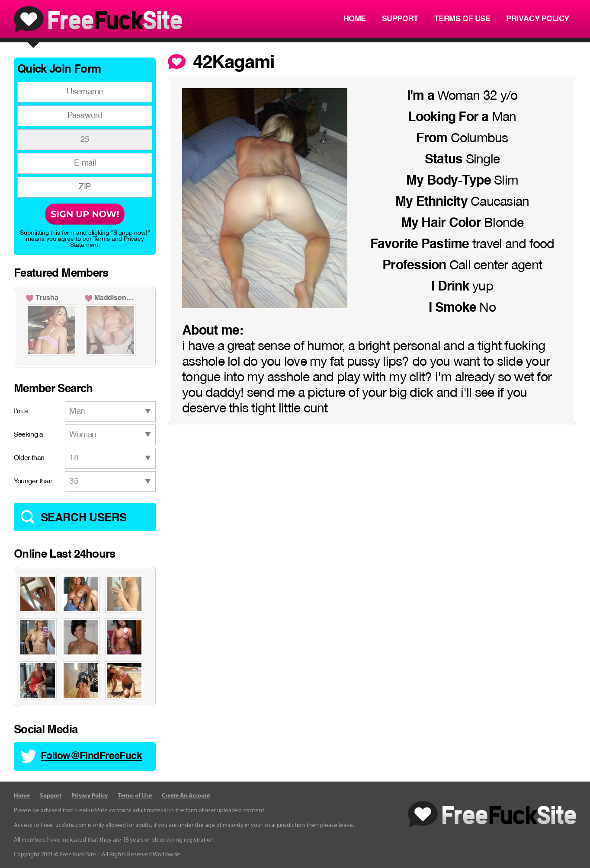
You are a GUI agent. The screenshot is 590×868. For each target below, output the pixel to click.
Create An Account (186, 796)
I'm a (21, 412)
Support (400, 19)
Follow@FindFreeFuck (91, 756)
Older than (29, 458)
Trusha (47, 298)
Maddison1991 (115, 298)
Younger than (33, 482)
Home (355, 19)
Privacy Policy (538, 19)
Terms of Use (462, 19)
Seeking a (28, 435)
